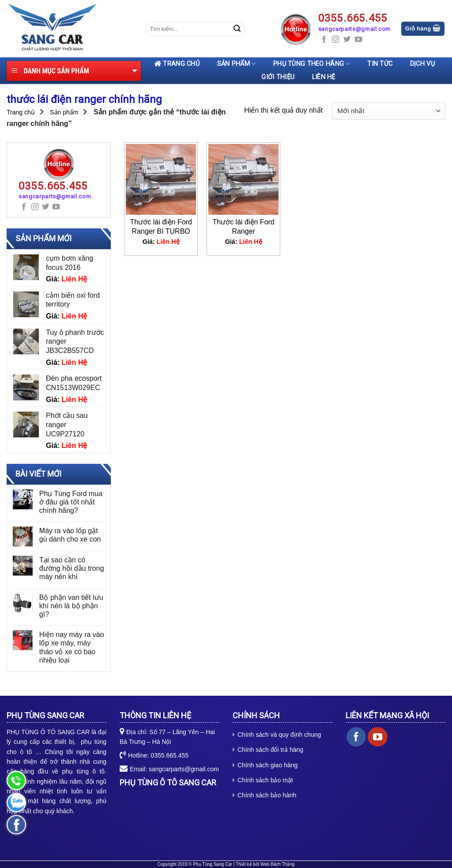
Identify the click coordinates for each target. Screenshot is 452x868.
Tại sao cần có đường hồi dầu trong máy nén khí (72, 568)
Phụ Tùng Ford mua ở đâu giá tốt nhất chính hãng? (71, 502)
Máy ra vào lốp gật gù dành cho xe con (70, 535)
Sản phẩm (237, 64)
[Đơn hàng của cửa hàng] (389, 111)
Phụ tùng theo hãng (312, 64)
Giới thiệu (278, 77)
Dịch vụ (422, 64)
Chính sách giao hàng (267, 765)
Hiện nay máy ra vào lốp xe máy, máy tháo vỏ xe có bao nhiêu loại (72, 647)
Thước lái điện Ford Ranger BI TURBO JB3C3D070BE (161, 227)
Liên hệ (324, 77)
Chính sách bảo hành (267, 795)
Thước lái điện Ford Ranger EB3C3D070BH (244, 227)
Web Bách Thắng (277, 864)
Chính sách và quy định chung (279, 735)
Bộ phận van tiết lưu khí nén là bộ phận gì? (71, 606)
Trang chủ (177, 64)
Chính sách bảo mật (265, 780)
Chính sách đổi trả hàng (270, 750)
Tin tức (380, 64)
